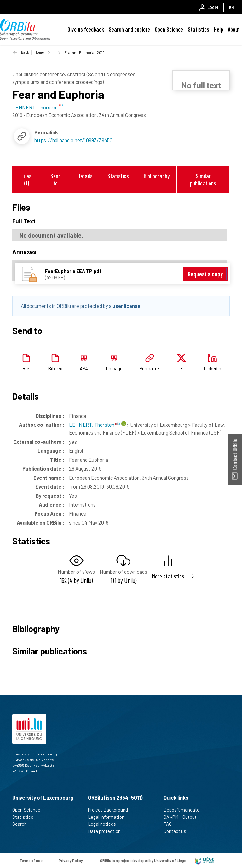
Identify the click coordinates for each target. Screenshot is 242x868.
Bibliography (157, 176)
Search (22, 824)
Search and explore (129, 29)
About (234, 29)
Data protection (107, 831)
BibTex (55, 368)
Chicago (114, 368)
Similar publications (203, 179)
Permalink (150, 368)
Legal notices (105, 824)
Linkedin (212, 368)
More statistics (168, 576)
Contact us (178, 831)
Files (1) (26, 179)
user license (127, 306)
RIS (26, 368)
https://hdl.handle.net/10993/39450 (73, 140)
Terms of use (31, 860)
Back (25, 52)
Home (39, 52)
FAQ (170, 824)
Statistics (199, 29)
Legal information (109, 817)
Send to (56, 179)
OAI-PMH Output (183, 817)
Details (85, 176)
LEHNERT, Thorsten (95, 425)
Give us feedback (86, 29)
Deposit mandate (184, 810)
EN (231, 7)
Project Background (111, 810)
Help (219, 29)
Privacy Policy (71, 860)
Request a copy (205, 274)
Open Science (169, 29)
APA (84, 368)
